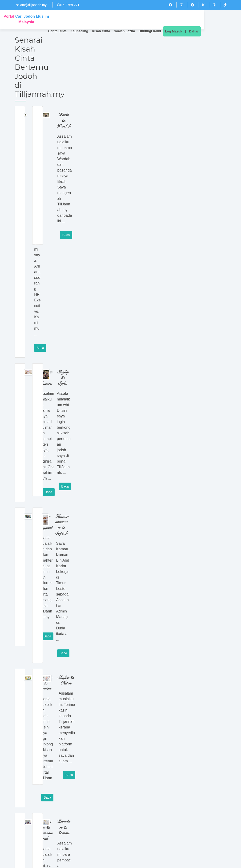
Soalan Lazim (154, 20)
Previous (21, 796)
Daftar (223, 20)
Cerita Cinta (87, 20)
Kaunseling (109, 20)
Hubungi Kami (179, 20)
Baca (101, 108)
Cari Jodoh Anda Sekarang (120, 810)
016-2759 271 (69, 5)
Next (70, 796)
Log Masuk (203, 20)
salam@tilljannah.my (31, 5)
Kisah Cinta (130, 20)
